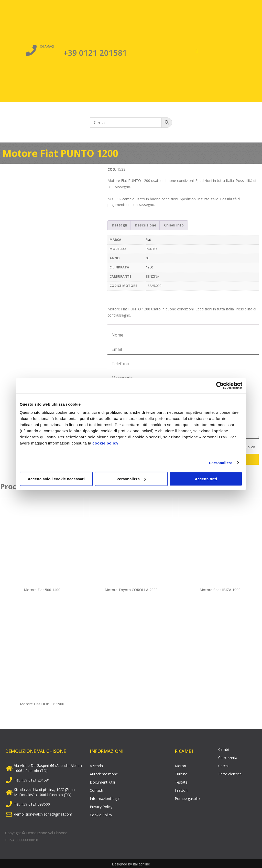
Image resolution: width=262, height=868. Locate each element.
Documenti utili (102, 781)
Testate (181, 781)
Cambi (223, 748)
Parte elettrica (230, 773)
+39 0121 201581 (95, 52)
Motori (180, 764)
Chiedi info (174, 225)
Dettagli (119, 225)
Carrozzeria (228, 756)
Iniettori (181, 789)
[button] (196, 51)
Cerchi (223, 764)
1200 (149, 267)
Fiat (148, 240)
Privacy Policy (101, 805)
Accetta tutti (206, 479)
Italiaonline (141, 863)
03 (148, 258)
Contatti (96, 789)
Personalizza (221, 463)
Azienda (96, 764)
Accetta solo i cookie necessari (56, 479)
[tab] (120, 225)
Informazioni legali (105, 797)
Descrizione (146, 225)
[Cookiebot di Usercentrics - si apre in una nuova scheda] (220, 386)
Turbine (181, 773)
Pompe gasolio (187, 797)
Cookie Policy (101, 814)
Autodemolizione (104, 773)
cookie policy (105, 443)
